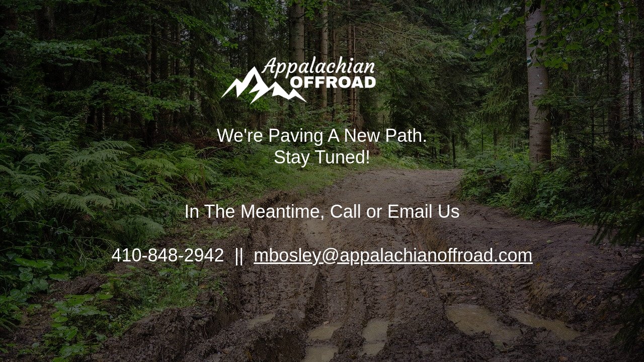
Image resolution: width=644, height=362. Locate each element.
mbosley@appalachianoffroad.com (393, 255)
